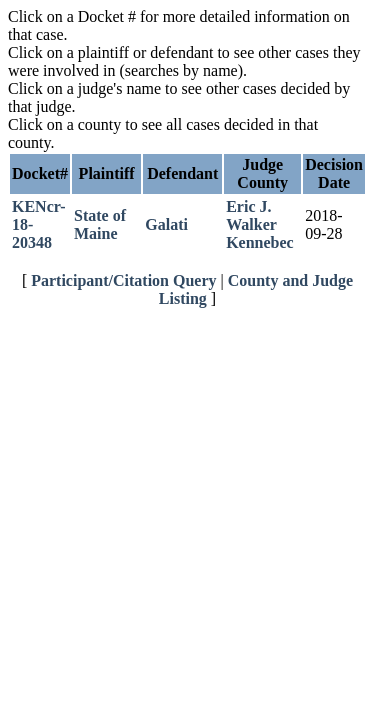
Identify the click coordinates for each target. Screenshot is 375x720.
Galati (166, 224)
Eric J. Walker (251, 215)
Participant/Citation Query (123, 280)
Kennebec (260, 242)
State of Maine (100, 224)
